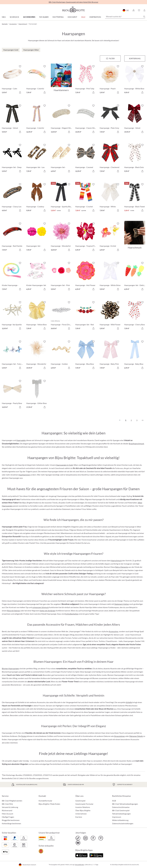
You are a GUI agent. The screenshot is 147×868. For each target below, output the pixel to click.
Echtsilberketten (72, 614)
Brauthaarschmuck (136, 444)
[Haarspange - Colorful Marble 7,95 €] (37, 80)
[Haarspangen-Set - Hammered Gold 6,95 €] (61, 158)
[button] (133, 10)
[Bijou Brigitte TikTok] (78, 838)
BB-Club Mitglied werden (12, 801)
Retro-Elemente (122, 567)
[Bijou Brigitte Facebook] (93, 838)
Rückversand (7, 810)
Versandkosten (80, 865)
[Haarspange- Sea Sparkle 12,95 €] (12, 316)
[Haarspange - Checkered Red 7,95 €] (110, 158)
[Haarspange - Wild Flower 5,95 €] (110, 316)
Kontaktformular (45, 801)
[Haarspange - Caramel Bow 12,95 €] (86, 158)
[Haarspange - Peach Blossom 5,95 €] (110, 80)
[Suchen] (144, 17)
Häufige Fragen (8, 817)
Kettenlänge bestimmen (11, 823)
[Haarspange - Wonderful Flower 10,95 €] (61, 237)
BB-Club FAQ (7, 804)
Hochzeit (72, 17)
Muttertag (58, 17)
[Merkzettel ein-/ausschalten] (20, 66)
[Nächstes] (142, 420)
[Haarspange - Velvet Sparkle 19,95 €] (135, 119)
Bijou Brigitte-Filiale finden (49, 804)
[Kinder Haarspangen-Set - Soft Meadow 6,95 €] (37, 276)
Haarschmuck (116, 560)
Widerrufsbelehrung (120, 820)
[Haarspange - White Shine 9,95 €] (110, 276)
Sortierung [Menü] (135, 58)
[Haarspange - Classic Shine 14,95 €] (86, 119)
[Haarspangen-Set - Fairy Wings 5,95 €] (12, 355)
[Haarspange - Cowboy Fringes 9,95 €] (37, 198)
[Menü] (110, 58)
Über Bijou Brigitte (83, 810)
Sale (83, 17)
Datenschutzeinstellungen (123, 823)
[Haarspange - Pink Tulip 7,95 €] (86, 80)
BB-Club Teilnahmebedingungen (125, 804)
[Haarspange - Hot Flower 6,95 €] (86, 276)
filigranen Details (136, 736)
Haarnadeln (21, 440)
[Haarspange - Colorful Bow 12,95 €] (37, 119)
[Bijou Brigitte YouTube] (78, 843)
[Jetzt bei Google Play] (96, 855)
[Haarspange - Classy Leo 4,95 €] (12, 198)
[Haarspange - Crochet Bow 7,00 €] (86, 198)
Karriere (79, 817)
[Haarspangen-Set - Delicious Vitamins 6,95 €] (135, 276)
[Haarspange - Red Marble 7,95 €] (12, 237)
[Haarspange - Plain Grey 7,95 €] (110, 119)
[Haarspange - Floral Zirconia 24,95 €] (61, 316)
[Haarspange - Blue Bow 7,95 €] (86, 355)
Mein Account (8, 814)
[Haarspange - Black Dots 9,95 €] (135, 158)
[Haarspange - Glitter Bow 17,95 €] (37, 394)
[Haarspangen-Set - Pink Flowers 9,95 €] (61, 276)
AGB (114, 801)
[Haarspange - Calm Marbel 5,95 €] (12, 80)
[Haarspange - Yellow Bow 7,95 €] (37, 316)
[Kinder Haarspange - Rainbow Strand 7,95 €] (12, 276)
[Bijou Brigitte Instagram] (86, 838)
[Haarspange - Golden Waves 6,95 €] (61, 355)
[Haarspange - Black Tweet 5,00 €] (135, 198)
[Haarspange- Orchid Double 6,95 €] (110, 237)
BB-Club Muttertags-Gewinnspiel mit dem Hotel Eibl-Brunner (73, 2)
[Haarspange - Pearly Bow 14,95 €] (12, 394)
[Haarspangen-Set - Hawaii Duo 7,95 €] (37, 237)
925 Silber (44, 17)
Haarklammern (24, 475)
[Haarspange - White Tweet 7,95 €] (110, 198)
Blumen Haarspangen (10, 668)
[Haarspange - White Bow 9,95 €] (135, 80)
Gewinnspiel (80, 801)
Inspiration (95, 17)
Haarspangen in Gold (64, 465)
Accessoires (29, 17)
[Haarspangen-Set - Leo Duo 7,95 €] (37, 158)
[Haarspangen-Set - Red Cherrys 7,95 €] (86, 316)
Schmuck (14, 17)
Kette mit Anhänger (48, 611)
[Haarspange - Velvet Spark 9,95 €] (12, 119)
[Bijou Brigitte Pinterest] (101, 838)
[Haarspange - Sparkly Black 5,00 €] (61, 198)
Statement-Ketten (122, 604)
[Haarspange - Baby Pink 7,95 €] (110, 355)
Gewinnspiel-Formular (84, 804)
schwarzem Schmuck (41, 607)
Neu (4, 17)
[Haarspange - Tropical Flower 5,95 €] (86, 237)
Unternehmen (81, 814)
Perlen (24, 736)
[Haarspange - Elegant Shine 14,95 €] (61, 119)
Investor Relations (83, 807)
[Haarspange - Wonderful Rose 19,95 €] (37, 355)
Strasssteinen (119, 736)
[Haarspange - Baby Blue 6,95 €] (135, 355)
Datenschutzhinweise (121, 807)
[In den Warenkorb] (20, 92)
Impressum (117, 817)
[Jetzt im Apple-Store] (81, 855)
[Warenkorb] (144, 10)
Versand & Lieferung (10, 807)
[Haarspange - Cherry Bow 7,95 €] (135, 316)
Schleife (129, 702)
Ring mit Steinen (14, 611)
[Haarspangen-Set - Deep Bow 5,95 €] (12, 158)
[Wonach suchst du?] (125, 17)
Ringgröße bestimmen (11, 820)
